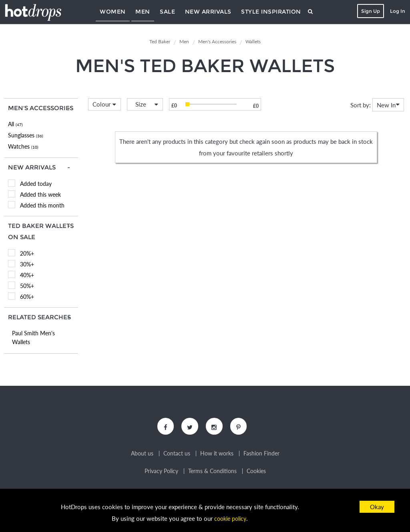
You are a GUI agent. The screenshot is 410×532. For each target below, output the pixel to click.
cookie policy (230, 518)
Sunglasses (26, 135)
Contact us (177, 455)
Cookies (256, 472)
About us (142, 455)
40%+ (27, 275)
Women (113, 12)
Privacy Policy (161, 472)
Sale (167, 12)
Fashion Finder (261, 455)
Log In (396, 11)
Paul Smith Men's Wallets (33, 338)
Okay (377, 507)
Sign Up (369, 11)
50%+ (27, 286)
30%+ (27, 264)
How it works (217, 455)
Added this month (42, 205)
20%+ (27, 253)
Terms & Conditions (212, 472)
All (15, 124)
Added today (36, 184)
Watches (23, 146)
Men (143, 12)
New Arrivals (208, 12)
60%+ (27, 297)
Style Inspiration (271, 12)
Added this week (40, 194)
